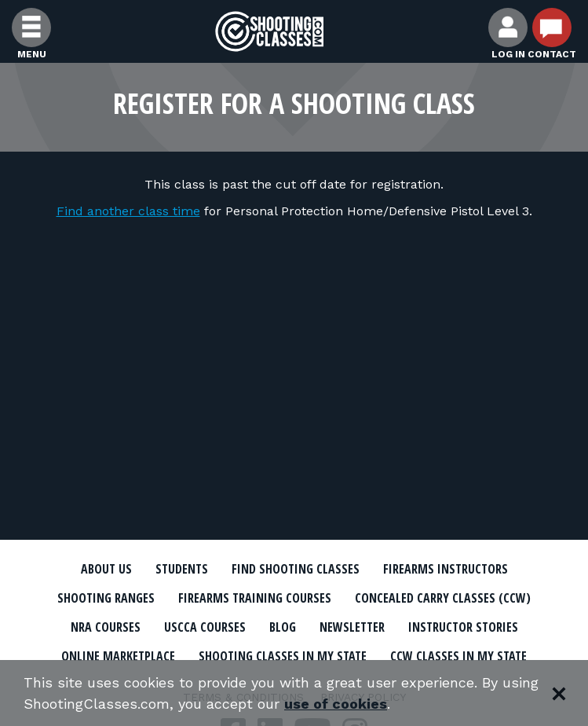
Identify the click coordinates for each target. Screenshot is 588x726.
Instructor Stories (463, 627)
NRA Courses (106, 627)
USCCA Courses (205, 627)
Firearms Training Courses (255, 598)
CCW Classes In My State (458, 656)
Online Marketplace (118, 656)
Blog (283, 627)
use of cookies (336, 704)
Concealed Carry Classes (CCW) (443, 598)
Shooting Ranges (106, 598)
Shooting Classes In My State (283, 656)
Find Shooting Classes (296, 569)
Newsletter (352, 627)
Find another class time (128, 211)
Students (182, 569)
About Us (106, 569)
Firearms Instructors (446, 569)
